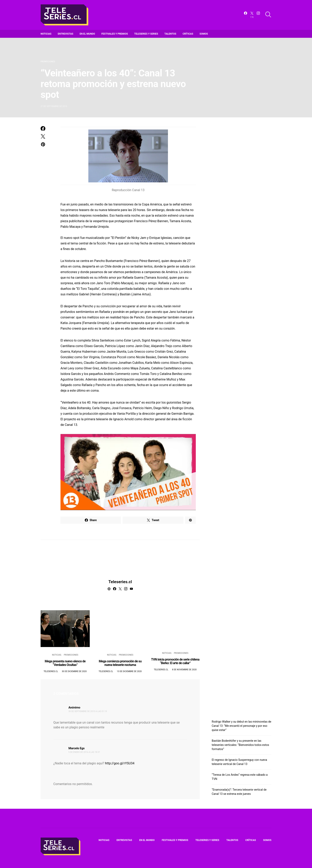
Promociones (48, 62)
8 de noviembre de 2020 (184, 670)
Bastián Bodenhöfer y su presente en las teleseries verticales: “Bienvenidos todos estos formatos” (240, 745)
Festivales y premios (115, 34)
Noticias (46, 34)
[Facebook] (246, 15)
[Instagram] (258, 15)
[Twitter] (252, 15)
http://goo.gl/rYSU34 (120, 763)
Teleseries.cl (120, 582)
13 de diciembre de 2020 (129, 671)
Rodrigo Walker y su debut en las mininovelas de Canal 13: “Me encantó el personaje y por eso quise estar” (241, 726)
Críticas (188, 34)
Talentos (170, 34)
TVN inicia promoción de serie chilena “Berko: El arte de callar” (175, 661)
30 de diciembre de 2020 (74, 671)
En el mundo (87, 34)
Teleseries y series (146, 34)
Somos (204, 34)
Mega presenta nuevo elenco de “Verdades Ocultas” (65, 663)
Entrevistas (65, 34)
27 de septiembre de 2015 (54, 106)
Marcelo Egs (77, 748)
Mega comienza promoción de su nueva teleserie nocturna (120, 663)
